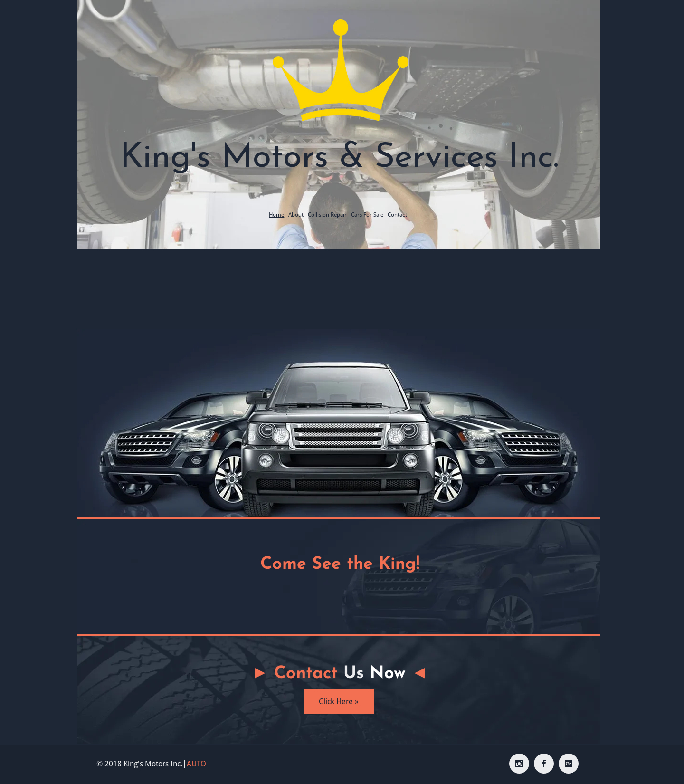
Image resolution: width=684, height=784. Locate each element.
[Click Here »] (339, 702)
